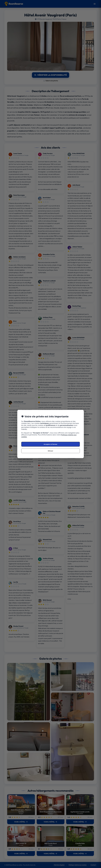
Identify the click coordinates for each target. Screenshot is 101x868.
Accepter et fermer (50, 444)
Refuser (50, 451)
